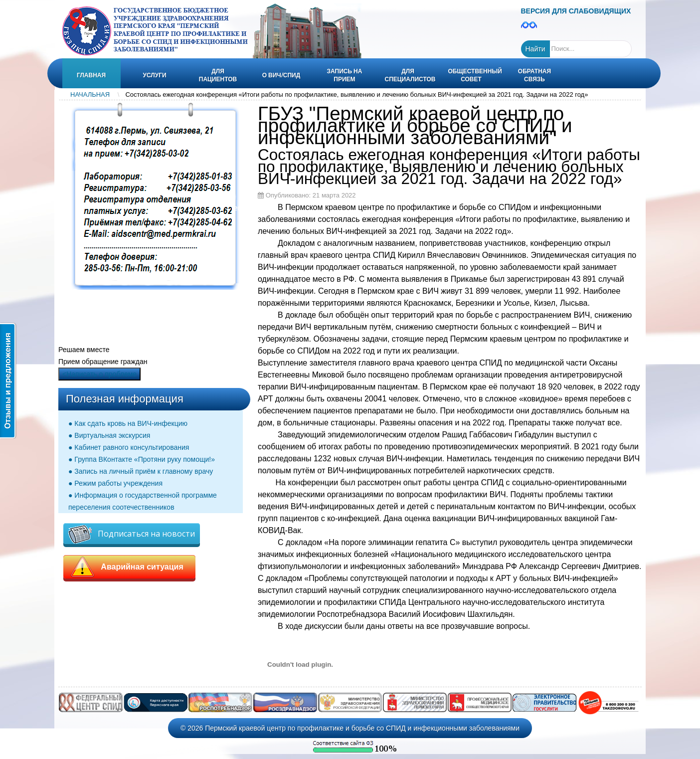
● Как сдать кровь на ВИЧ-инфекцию (128, 423)
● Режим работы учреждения (115, 483)
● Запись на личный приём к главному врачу (141, 471)
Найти (535, 49)
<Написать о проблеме (99, 374)
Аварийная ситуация (129, 567)
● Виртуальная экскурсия (109, 435)
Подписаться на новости (132, 534)
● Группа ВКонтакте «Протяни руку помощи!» (142, 459)
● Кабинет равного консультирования (129, 447)
